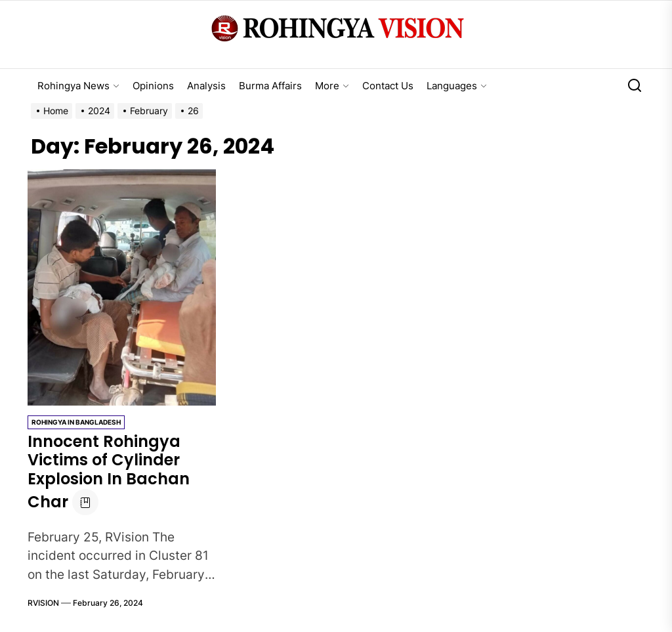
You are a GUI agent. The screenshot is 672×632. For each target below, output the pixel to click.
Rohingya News (78, 86)
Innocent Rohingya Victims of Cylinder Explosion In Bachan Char (109, 472)
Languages (457, 86)
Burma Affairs (270, 86)
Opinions (153, 86)
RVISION (43, 603)
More (332, 86)
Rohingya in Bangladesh (76, 422)
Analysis (206, 86)
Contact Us (388, 86)
